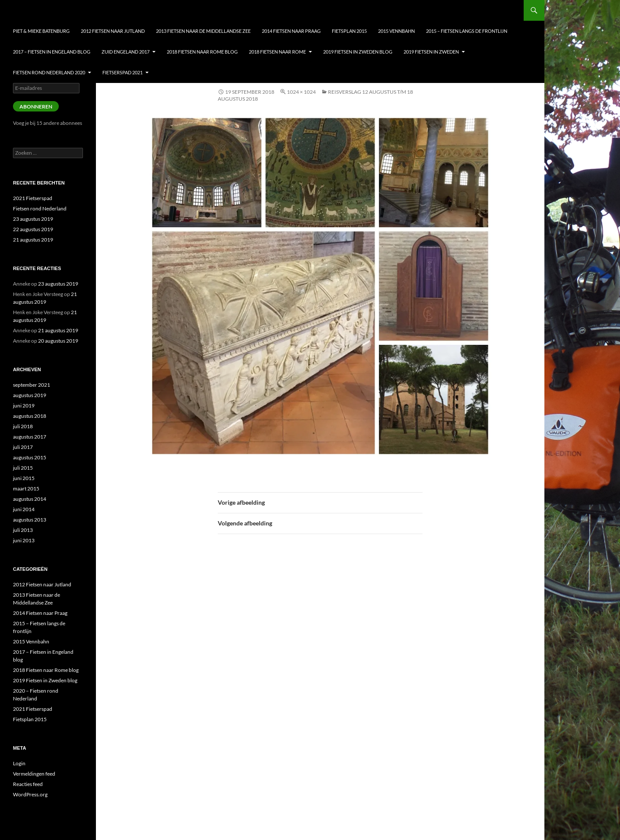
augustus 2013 (30, 520)
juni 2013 (24, 540)
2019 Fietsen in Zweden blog (358, 52)
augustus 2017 (30, 437)
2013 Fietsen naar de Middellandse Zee (203, 31)
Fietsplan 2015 (349, 31)
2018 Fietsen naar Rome (277, 52)
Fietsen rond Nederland (40, 208)
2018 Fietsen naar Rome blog (202, 52)
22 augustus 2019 (33, 229)
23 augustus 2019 (33, 219)
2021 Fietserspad (33, 198)
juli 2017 (23, 447)
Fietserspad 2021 (122, 72)
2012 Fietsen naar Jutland (113, 31)
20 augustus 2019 (58, 341)
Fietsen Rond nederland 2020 (49, 72)
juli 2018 (23, 426)
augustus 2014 (30, 499)
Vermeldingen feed (34, 774)
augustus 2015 (30, 457)
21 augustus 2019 (33, 240)
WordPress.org (30, 794)
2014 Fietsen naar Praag (291, 31)
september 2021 (32, 385)
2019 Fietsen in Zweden (431, 52)
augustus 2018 (30, 416)
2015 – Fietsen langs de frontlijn (467, 31)
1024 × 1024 (301, 92)
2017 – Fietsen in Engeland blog (52, 52)
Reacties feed (28, 784)
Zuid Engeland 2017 (126, 52)
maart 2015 (26, 488)
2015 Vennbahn (396, 31)
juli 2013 (23, 530)
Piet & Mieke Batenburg (41, 31)
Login (19, 763)
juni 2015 (24, 478)
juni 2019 (24, 406)
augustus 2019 (30, 395)
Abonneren (36, 107)
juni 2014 (24, 509)
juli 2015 (23, 468)
